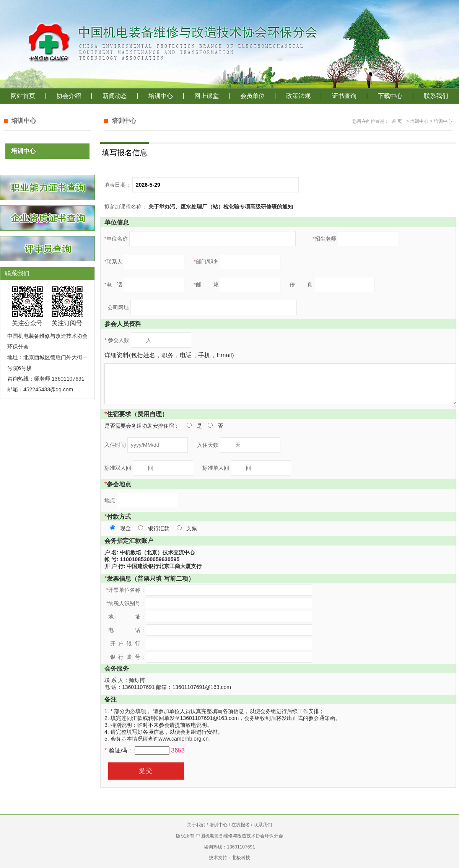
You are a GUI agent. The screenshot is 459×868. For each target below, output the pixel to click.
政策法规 (298, 96)
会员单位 (252, 96)
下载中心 (390, 96)
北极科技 (241, 858)
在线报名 (241, 825)
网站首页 (23, 96)
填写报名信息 (125, 153)
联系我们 (436, 96)
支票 (192, 528)
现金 (125, 528)
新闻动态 (115, 96)
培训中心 (161, 96)
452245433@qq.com (48, 389)
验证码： (120, 750)
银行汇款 (159, 528)
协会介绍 (69, 96)
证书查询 (344, 96)
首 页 (397, 121)
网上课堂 (207, 96)
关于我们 (196, 825)
